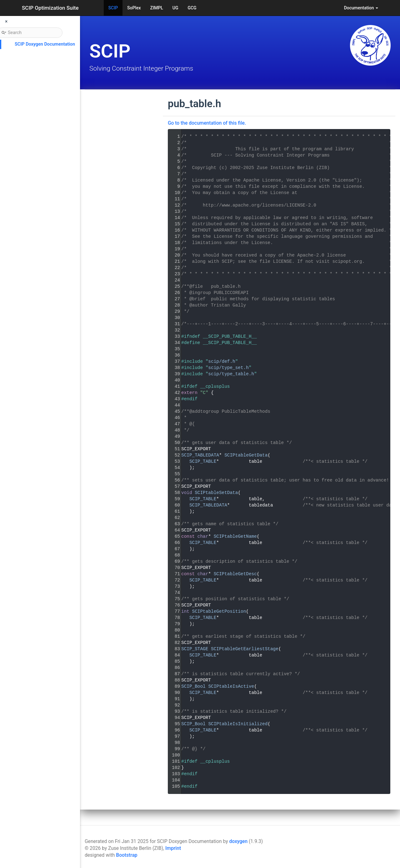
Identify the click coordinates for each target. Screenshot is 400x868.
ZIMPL (157, 8)
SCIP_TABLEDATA (200, 455)
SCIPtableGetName (235, 536)
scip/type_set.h (228, 368)
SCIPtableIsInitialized (238, 724)
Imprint (173, 848)
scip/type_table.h (231, 374)
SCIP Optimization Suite (50, 8)
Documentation (361, 8)
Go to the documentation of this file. (207, 123)
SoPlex (134, 8)
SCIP (113, 8)
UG (175, 8)
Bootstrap (127, 855)
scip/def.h (222, 362)
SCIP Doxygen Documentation (45, 44)
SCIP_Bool (193, 686)
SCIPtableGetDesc (235, 574)
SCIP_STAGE (195, 649)
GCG (192, 8)
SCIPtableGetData (246, 455)
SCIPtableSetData (216, 493)
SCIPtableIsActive (231, 686)
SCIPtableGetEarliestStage (245, 649)
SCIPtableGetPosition (219, 611)
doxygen (238, 841)
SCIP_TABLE (203, 461)
